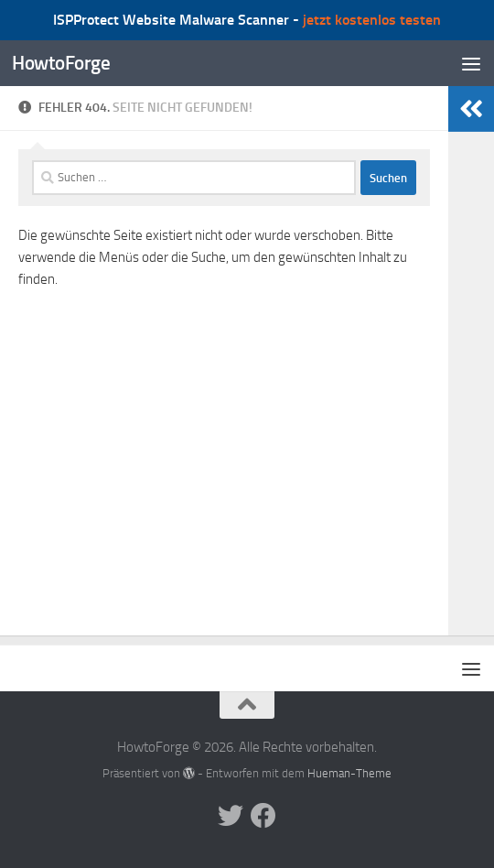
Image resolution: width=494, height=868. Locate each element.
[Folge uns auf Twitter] (231, 816)
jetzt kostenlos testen (372, 20)
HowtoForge (61, 63)
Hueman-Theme (349, 773)
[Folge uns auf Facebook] (263, 816)
